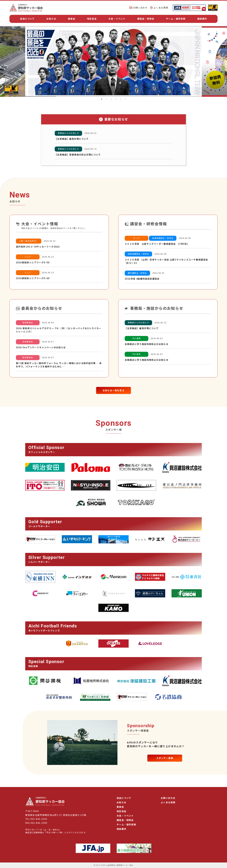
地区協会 (92, 19)
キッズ (137, 238)
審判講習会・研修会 (137, 273)
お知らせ (51, 19)
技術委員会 (28, 323)
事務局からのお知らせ (68, 133)
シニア (28, 257)
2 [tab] (106, 99)
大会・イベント (117, 19)
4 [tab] (116, 99)
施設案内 (202, 19)
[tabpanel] (113, 61)
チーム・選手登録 (176, 19)
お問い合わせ (138, 8)
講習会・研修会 (146, 19)
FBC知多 (137, 354)
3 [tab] (111, 99)
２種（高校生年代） (29, 241)
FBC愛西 (137, 338)
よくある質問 (159, 8)
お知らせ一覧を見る (114, 390)
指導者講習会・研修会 (163, 238)
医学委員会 (28, 358)
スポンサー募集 (165, 758)
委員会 (72, 19)
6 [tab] (125, 99)
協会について (27, 19)
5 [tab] (121, 99)
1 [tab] (102, 99)
